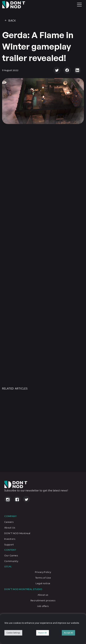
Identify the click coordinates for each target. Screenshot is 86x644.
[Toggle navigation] (79, 5)
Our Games (11, 555)
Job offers (43, 606)
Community (11, 561)
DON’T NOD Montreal (17, 533)
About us (43, 595)
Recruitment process (43, 600)
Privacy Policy (43, 572)
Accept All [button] (68, 633)
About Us (10, 528)
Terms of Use (43, 578)
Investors (10, 539)
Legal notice (43, 583)
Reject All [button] (43, 633)
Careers (9, 522)
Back (10, 21)
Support (9, 545)
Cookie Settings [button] (13, 633)
